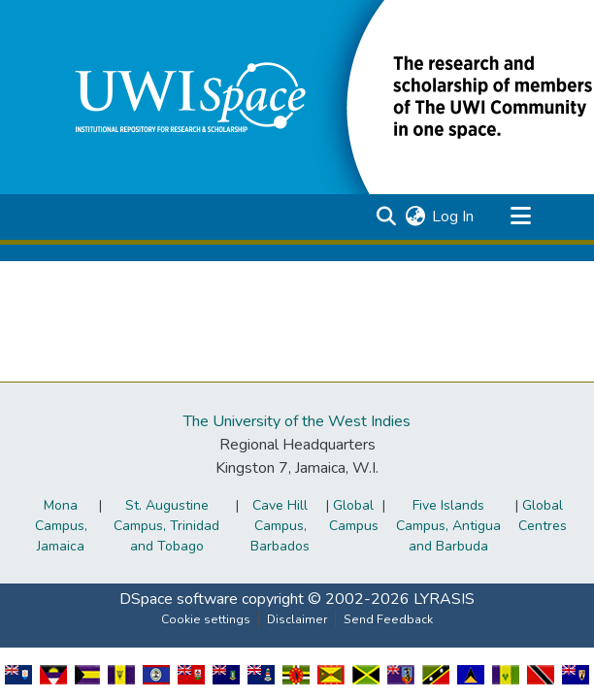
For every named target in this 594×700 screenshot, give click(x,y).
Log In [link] (453, 217)
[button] (386, 217)
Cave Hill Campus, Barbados (280, 526)
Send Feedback (388, 619)
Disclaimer (297, 619)
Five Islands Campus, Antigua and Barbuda (448, 526)
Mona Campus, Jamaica (61, 526)
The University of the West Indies (297, 421)
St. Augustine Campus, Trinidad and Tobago (166, 526)
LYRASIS (444, 599)
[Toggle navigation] (520, 217)
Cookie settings (206, 619)
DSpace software (179, 599)
